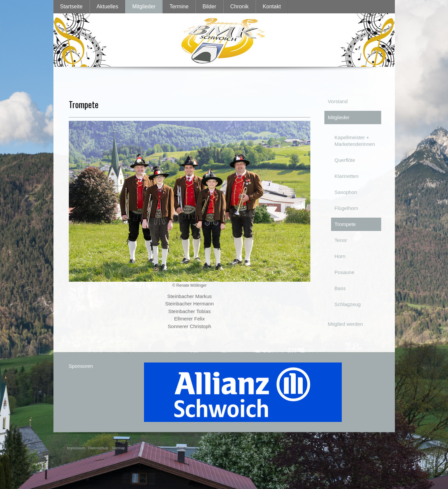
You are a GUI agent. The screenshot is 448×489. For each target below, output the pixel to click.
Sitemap (118, 448)
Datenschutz (98, 448)
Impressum (76, 448)
